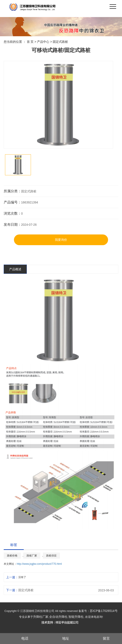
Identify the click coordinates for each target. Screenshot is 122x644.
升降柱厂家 (41, 617)
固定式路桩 (60, 42)
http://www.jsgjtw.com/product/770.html (39, 564)
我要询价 (61, 240)
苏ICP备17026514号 (104, 611)
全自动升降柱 (58, 617)
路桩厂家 (32, 556)
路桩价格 (12, 556)
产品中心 (43, 42)
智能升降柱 (76, 617)
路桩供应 (51, 556)
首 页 (30, 42)
